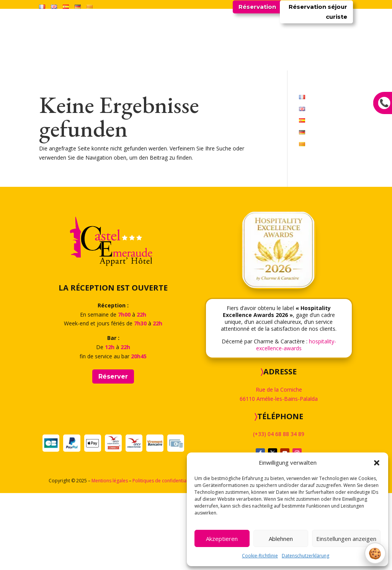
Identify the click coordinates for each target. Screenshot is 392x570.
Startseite (82, 125)
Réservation (257, 7)
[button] (377, 463)
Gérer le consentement (375, 553)
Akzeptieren (222, 539)
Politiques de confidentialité (163, 558)
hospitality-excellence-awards (296, 422)
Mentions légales (110, 558)
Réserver (113, 453)
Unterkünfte (121, 125)
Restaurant (162, 125)
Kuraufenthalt (205, 125)
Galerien (282, 125)
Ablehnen (281, 539)
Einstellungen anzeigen (346, 539)
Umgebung (247, 125)
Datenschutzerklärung (305, 556)
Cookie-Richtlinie (260, 556)
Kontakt (312, 125)
